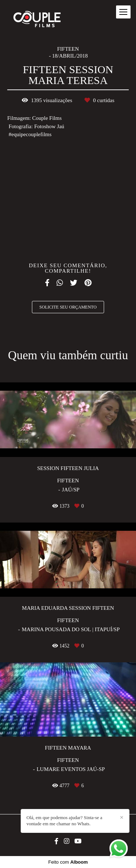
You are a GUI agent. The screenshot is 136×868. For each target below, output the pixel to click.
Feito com (68, 862)
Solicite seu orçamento (68, 307)
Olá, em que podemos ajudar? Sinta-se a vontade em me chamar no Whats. (64, 821)
